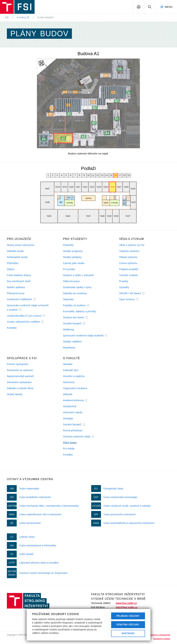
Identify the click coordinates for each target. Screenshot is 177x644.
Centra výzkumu (128, 263)
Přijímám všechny (128, 616)
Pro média (69, 449)
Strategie (68, 418)
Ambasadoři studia (17, 257)
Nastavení (128, 633)
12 (98, 175)
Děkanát (68, 394)
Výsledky (124, 287)
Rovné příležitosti (73, 430)
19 (129, 175)
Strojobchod (70, 406)
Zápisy (11, 269)
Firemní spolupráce (18, 364)
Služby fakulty (15, 394)
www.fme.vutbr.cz (126, 603)
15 (111, 175)
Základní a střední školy (20, 388)
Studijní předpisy (72, 257)
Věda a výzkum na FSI (132, 245)
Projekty (124, 281)
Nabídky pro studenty (75, 293)
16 (115, 175)
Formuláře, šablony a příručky (80, 311)
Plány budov (46, 18)
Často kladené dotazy (19, 275)
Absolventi (69, 382)
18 (124, 175)
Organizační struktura (75, 388)
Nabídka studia (15, 251)
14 (106, 175)
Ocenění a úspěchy (74, 376)
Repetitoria (69, 348)
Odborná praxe (71, 281)
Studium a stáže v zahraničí (78, 275)
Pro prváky (69, 269)
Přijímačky (13, 263)
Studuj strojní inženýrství (21, 245)
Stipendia (68, 299)
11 (93, 175)
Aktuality (68, 364)
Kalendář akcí (71, 370)
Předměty (68, 245)
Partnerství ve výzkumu (20, 370)
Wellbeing (68, 329)
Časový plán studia (74, 263)
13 (102, 175)
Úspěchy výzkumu (129, 251)
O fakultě (23, 18)
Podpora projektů (129, 269)
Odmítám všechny (128, 625)
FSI (7, 18)
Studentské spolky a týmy (77, 287)
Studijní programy (73, 251)
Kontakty (12, 328)
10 (89, 175)
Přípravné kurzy (16, 293)
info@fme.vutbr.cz (127, 607)
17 (120, 175)
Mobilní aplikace (16, 287)
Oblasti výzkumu (128, 257)
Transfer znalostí (129, 275)
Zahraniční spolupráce (19, 382)
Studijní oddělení (72, 342)
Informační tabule (73, 412)
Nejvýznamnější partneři (20, 376)
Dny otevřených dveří (19, 281)
